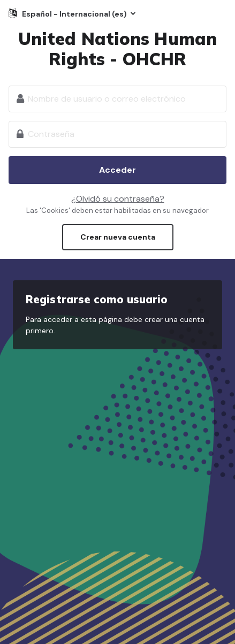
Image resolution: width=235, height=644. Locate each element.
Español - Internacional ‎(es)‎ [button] (75, 14)
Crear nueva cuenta (118, 237)
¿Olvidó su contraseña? (118, 199)
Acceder (117, 170)
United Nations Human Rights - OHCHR (117, 49)
